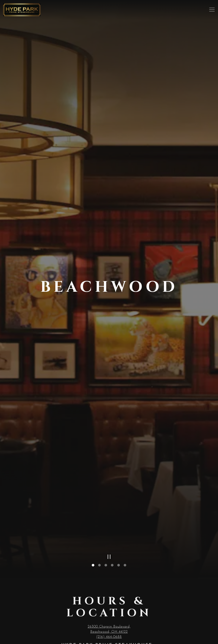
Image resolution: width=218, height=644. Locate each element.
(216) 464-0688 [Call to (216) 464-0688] (109, 635)
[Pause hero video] (109, 554)
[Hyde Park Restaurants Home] (22, 10)
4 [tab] (112, 563)
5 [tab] (119, 563)
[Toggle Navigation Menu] (212, 10)
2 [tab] (99, 563)
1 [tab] (93, 563)
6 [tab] (125, 563)
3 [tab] (106, 563)
